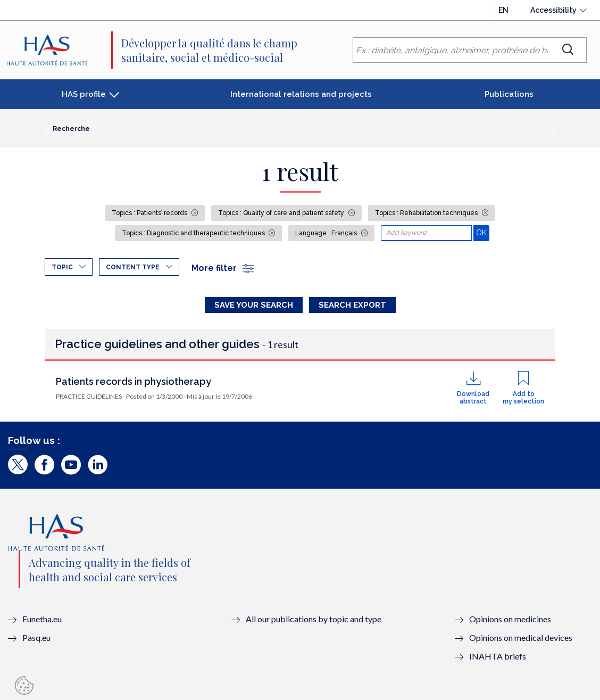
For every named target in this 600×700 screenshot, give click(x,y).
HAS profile (84, 94)
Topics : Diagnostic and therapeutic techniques (194, 233)
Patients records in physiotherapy (134, 381)
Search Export (352, 305)
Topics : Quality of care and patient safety (282, 213)
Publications (509, 94)
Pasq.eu (36, 637)
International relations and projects (301, 94)
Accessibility (553, 10)
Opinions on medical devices (521, 637)
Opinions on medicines (510, 619)
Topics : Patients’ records (150, 213)
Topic (62, 267)
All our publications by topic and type (314, 619)
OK (483, 232)
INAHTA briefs (498, 656)
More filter (223, 268)
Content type (133, 267)
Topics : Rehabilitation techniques (427, 213)
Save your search (254, 305)
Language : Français (327, 233)
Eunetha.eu (42, 619)
